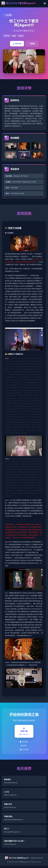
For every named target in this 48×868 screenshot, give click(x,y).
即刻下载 (17, 44)
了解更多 (32, 44)
